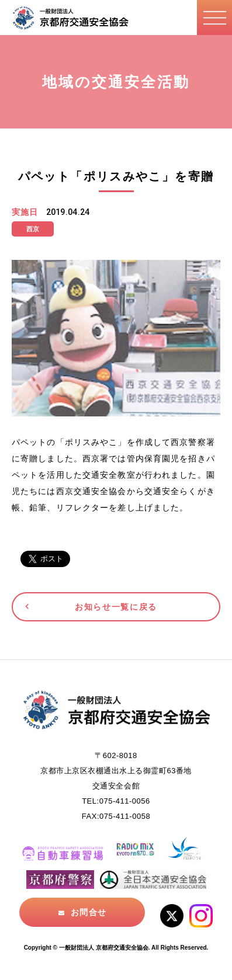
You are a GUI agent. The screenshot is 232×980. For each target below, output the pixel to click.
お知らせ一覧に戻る (116, 607)
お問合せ (88, 912)
